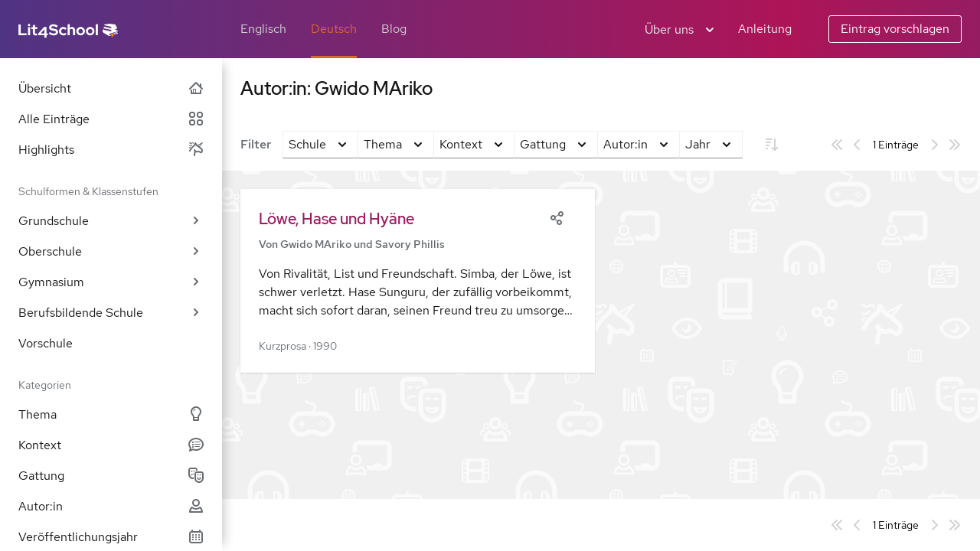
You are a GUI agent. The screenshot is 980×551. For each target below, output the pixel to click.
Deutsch (334, 29)
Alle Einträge (111, 119)
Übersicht (111, 88)
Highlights (111, 150)
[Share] (557, 217)
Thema (111, 414)
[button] (418, 281)
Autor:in (111, 506)
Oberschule (111, 251)
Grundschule (111, 221)
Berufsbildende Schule (111, 313)
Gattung (111, 476)
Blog (394, 29)
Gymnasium (111, 282)
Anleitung (765, 29)
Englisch (263, 29)
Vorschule (46, 343)
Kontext (111, 445)
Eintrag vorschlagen (895, 29)
